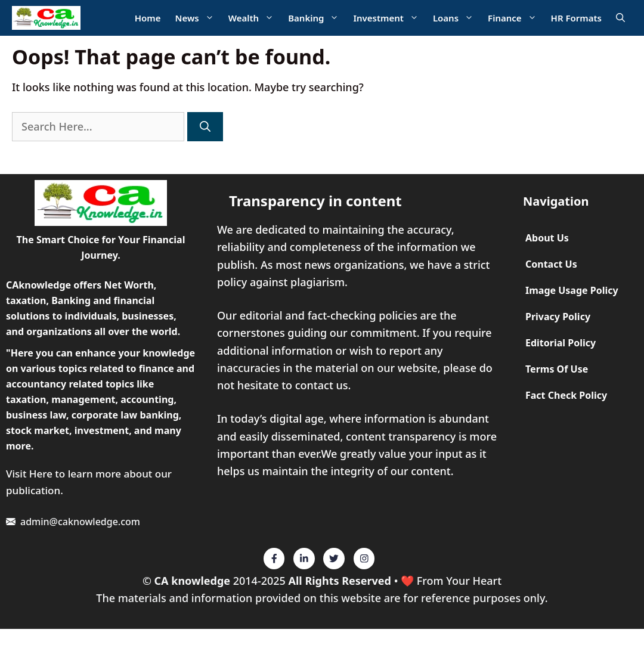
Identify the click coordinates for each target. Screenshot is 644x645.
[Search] (205, 127)
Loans (457, 18)
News (198, 18)
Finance (516, 18)
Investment (389, 18)
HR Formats (576, 18)
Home (148, 18)
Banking (317, 18)
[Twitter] (274, 559)
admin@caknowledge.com (80, 522)
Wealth (255, 18)
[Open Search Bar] (620, 18)
